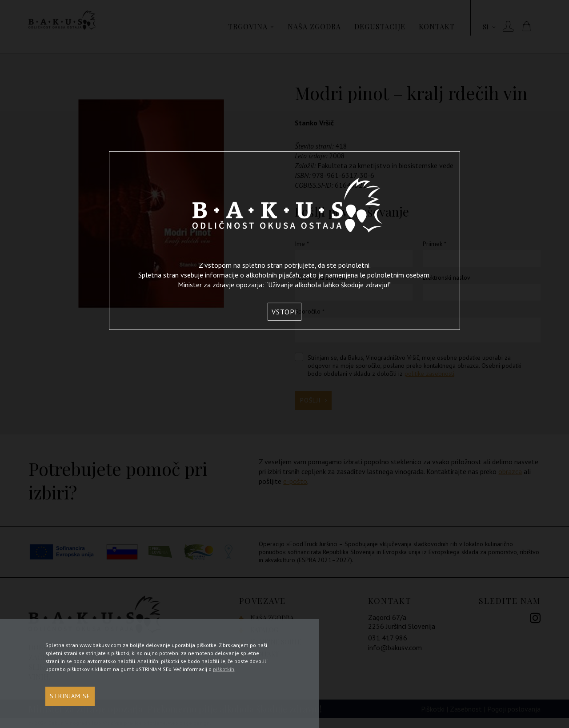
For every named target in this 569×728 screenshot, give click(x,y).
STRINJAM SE (70, 698)
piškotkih (224, 671)
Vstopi (284, 312)
